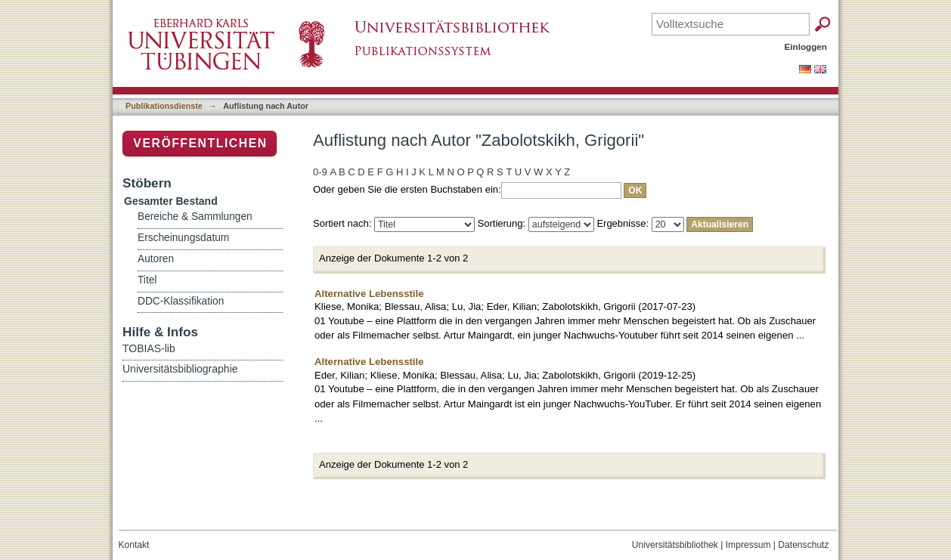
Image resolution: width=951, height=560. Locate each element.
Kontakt (134, 545)
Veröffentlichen (200, 143)
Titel (147, 280)
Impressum (748, 545)
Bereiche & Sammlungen (195, 217)
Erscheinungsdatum (183, 238)
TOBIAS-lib (149, 348)
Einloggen (806, 46)
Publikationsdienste (164, 106)
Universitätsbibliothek (675, 545)
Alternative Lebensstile (369, 294)
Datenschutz (803, 545)
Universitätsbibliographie (180, 369)
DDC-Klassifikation (181, 301)
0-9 (320, 172)
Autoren (156, 259)
